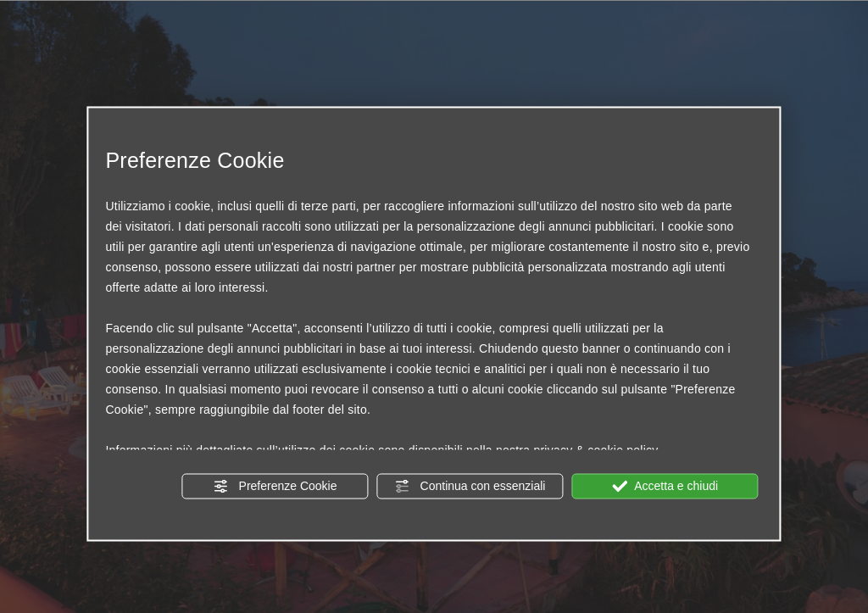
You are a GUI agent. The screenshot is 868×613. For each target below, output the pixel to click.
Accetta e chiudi (665, 486)
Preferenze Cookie (275, 486)
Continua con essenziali (470, 486)
